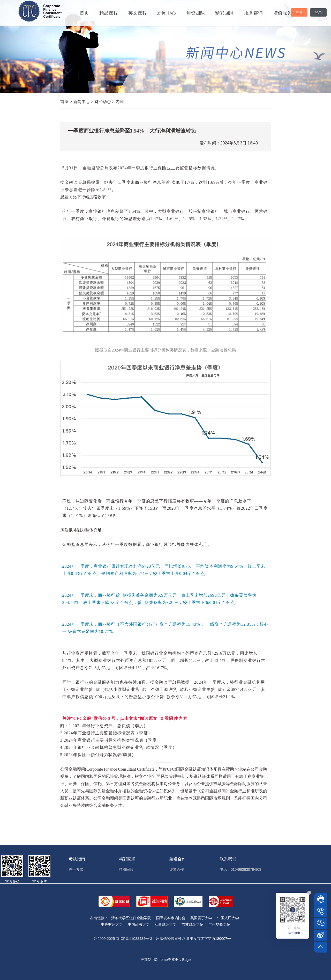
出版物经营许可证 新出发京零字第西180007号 (194, 939)
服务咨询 (253, 13)
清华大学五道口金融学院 (131, 918)
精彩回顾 (224, 13)
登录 (318, 12)
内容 (120, 102)
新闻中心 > (84, 102)
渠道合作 (177, 869)
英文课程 (138, 13)
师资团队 (195, 13)
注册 (299, 12)
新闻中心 (167, 13)
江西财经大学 (165, 924)
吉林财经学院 (192, 924)
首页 (84, 13)
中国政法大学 (139, 924)
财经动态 (105, 102)
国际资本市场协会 (171, 918)
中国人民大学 (228, 918)
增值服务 (282, 13)
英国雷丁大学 (201, 918)
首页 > (67, 102)
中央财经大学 (112, 924)
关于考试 (76, 869)
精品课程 (109, 13)
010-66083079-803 (246, 869)
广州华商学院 (219, 924)
